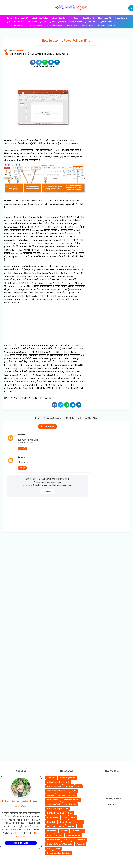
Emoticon (47, 491)
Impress (79, 822)
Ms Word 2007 (78, 831)
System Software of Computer (60, 844)
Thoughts (81, 844)
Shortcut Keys (80, 840)
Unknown (21, 435)
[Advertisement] (51, 81)
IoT (80, 826)
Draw (70, 813)
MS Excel (64, 831)
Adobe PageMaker (68, 778)
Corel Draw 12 (70, 804)
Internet (71, 826)
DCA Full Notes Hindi (55, 813)
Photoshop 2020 (73, 835)
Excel (65, 817)
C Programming (54, 786)
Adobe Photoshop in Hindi (58, 782)
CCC (79, 786)
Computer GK (53, 800)
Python (67, 840)
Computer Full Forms (67, 795)
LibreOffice (52, 831)
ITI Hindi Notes (65, 822)
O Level (59, 835)
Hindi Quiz (51, 822)
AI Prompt (51, 778)
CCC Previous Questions (57, 791)
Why (49, 849)
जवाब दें (22, 449)
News (50, 835)
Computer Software (71, 800)
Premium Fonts (53, 840)
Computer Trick (54, 804)
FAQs (73, 817)
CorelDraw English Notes (57, 809)
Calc (74, 791)
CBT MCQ (69, 786)
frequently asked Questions (59, 853)
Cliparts (51, 795)
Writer (57, 849)
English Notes (53, 817)
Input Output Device (55, 826)
